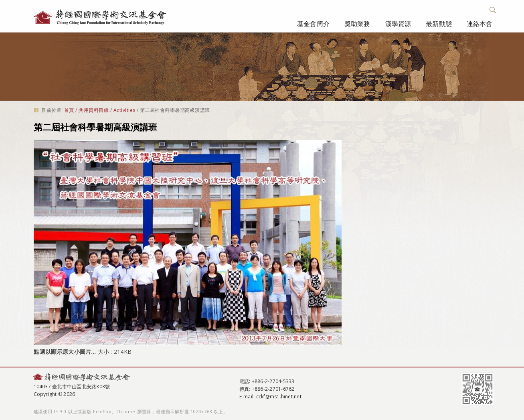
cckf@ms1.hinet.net (279, 397)
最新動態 (439, 24)
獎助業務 (357, 24)
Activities (124, 110)
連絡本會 (480, 24)
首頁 (69, 110)
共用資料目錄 (94, 110)
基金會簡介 (313, 24)
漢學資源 (398, 24)
